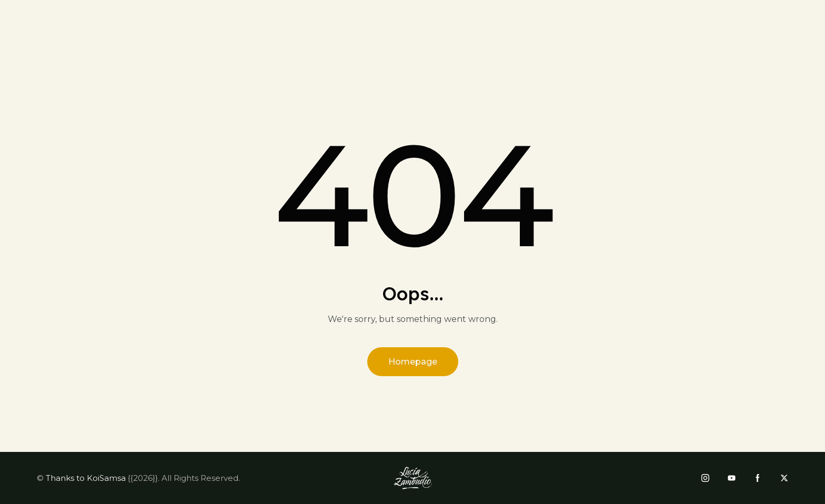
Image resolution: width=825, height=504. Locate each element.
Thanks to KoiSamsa (86, 478)
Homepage (413, 362)
